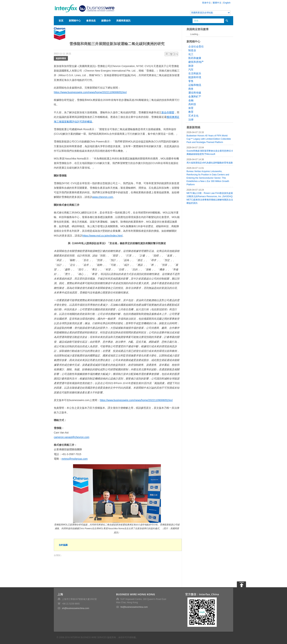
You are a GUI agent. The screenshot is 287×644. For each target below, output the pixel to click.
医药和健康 (195, 58)
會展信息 (91, 21)
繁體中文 (217, 3)
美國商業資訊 (123, 21)
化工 (191, 54)
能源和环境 (195, 77)
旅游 (191, 66)
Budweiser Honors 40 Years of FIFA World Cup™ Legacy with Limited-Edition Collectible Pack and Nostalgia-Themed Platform (209, 139)
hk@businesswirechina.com (134, 607)
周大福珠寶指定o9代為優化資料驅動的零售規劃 (210, 163)
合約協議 (63, 545)
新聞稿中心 (75, 21)
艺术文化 (193, 116)
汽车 (191, 70)
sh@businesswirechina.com (76, 608)
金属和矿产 (195, 96)
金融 (191, 100)
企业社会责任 (196, 46)
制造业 (192, 50)
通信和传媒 (195, 93)
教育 (191, 112)
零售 (191, 81)
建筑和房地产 (196, 62)
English (227, 3)
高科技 (192, 104)
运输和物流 (195, 85)
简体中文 (206, 3)
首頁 (61, 21)
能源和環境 (61, 58)
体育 (191, 108)
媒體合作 (106, 21)
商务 (191, 89)
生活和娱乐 (195, 73)
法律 (191, 120)
